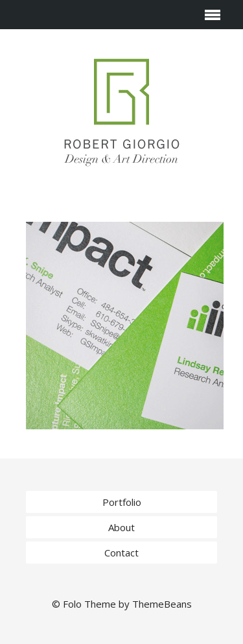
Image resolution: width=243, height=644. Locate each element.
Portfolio (122, 502)
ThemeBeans (162, 604)
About (121, 527)
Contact (121, 553)
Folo (72, 604)
